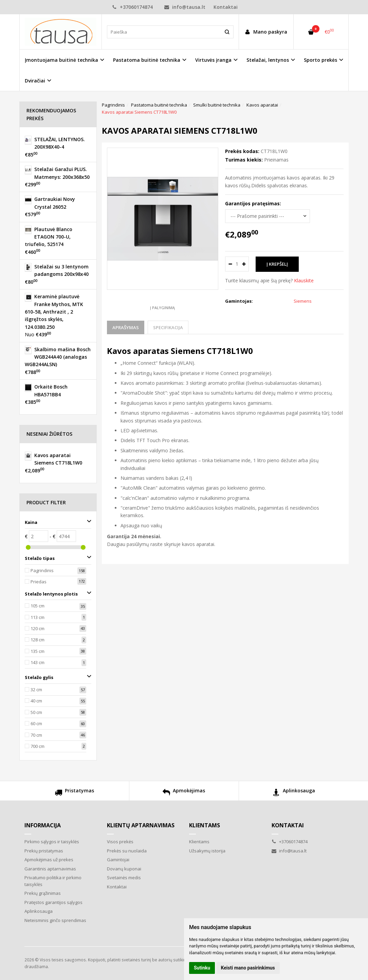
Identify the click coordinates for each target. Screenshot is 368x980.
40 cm (36, 701)
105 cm (38, 606)
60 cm (36, 723)
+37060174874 (133, 7)
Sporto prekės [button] (320, 60)
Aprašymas (126, 327)
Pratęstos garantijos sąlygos (53, 902)
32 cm (36, 690)
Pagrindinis (42, 570)
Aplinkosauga (294, 793)
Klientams (205, 825)
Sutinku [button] (202, 968)
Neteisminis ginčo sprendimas (55, 920)
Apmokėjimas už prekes (49, 860)
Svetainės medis (124, 878)
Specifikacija (168, 327)
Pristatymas (74, 793)
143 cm (38, 662)
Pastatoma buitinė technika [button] (147, 60)
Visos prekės (120, 842)
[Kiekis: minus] (230, 264)
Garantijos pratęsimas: (253, 203)
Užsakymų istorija (207, 851)
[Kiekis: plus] (244, 264)
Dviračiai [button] (35, 81)
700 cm (38, 746)
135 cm (38, 651)
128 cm (38, 640)
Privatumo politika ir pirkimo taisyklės (53, 881)
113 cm (38, 617)
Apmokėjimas (184, 793)
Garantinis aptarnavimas (50, 869)
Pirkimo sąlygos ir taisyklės (52, 842)
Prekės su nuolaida (127, 851)
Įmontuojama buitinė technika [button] (61, 60)
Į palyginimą (162, 308)
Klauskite (304, 280)
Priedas (39, 582)
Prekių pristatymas (44, 851)
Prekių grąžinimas (43, 893)
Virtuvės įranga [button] (213, 60)
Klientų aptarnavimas (141, 825)
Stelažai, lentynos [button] (268, 60)
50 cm (36, 712)
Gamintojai (118, 860)
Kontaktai (226, 7)
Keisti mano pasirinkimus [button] (248, 968)
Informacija (43, 825)
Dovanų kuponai (124, 869)
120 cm (38, 628)
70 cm (36, 735)
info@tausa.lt (185, 7)
